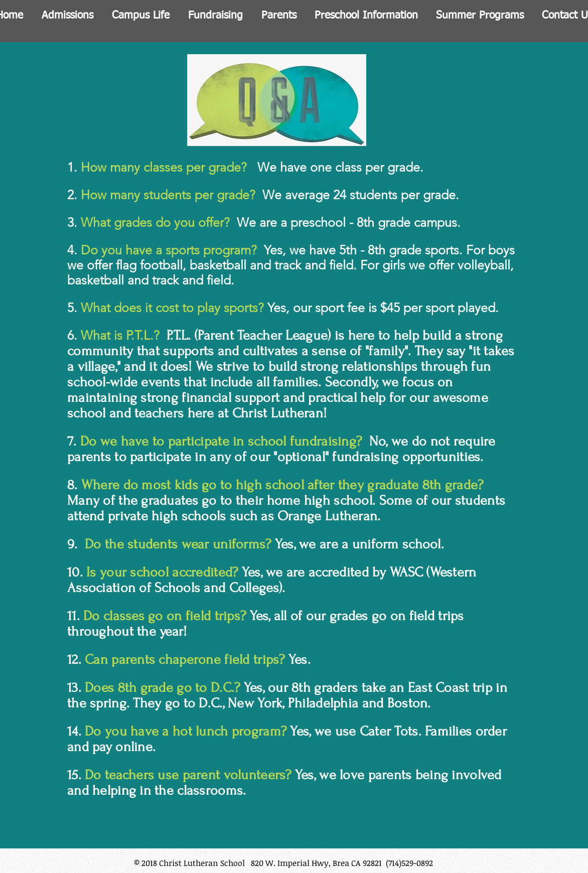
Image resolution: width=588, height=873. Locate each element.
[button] (67, 14)
